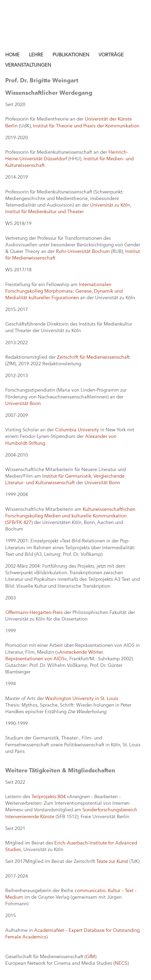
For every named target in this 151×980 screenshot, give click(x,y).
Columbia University (77, 430)
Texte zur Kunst (112, 861)
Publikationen (71, 55)
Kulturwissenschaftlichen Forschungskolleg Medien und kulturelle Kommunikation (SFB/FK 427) (70, 516)
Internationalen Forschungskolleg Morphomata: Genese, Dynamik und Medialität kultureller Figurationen (64, 291)
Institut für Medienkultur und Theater (45, 212)
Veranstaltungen (28, 65)
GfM (90, 957)
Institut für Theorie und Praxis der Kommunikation (86, 126)
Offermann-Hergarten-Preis (34, 612)
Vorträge (111, 55)
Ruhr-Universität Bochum (83, 251)
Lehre (36, 55)
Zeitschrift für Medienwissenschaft (93, 357)
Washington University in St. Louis (82, 698)
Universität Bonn (23, 403)
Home (12, 55)
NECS (121, 963)
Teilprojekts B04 (49, 797)
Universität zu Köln (110, 205)
